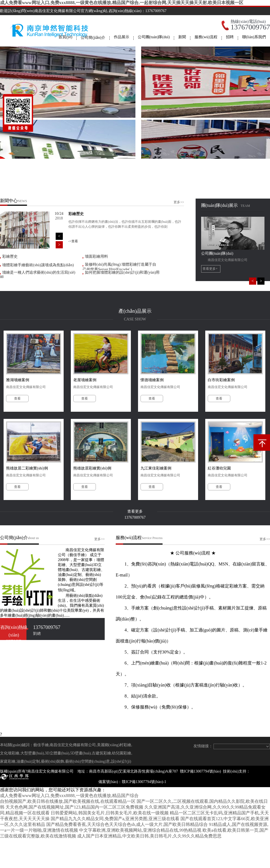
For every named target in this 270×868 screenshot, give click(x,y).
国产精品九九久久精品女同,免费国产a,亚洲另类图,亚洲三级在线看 (115, 819)
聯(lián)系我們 (254, 37)
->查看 (73, 241)
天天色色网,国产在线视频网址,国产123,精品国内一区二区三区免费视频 (74, 807)
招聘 (230, 37)
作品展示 (121, 37)
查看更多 (135, 511)
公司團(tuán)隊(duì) (154, 37)
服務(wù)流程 (206, 37)
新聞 (182, 37)
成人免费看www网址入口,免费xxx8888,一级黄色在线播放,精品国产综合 (69, 796)
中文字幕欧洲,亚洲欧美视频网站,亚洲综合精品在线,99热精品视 (140, 830)
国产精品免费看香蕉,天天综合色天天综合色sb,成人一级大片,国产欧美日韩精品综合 (127, 824)
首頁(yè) (65, 37)
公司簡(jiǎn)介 (93, 38)
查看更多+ (210, 269)
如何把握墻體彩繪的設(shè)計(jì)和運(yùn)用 (122, 272)
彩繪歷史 (10, 256)
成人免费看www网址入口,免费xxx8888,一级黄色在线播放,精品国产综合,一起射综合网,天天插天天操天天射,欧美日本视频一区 (122, 3)
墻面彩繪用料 (96, 256)
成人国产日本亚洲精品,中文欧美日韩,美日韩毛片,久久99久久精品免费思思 (149, 836)
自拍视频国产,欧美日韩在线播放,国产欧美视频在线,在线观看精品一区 (68, 801)
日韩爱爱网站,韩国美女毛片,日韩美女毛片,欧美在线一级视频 (110, 813)
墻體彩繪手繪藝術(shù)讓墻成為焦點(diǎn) (38, 265)
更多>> (179, 202)
